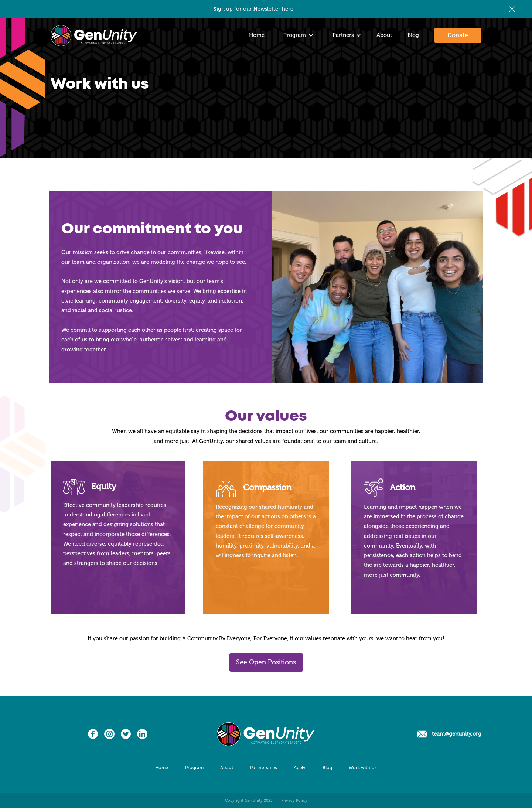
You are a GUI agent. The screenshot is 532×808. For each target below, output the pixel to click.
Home (257, 35)
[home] (94, 36)
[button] (296, 36)
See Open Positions (266, 662)
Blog (413, 35)
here (288, 9)
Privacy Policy (294, 800)
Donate (458, 35)
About (384, 35)
